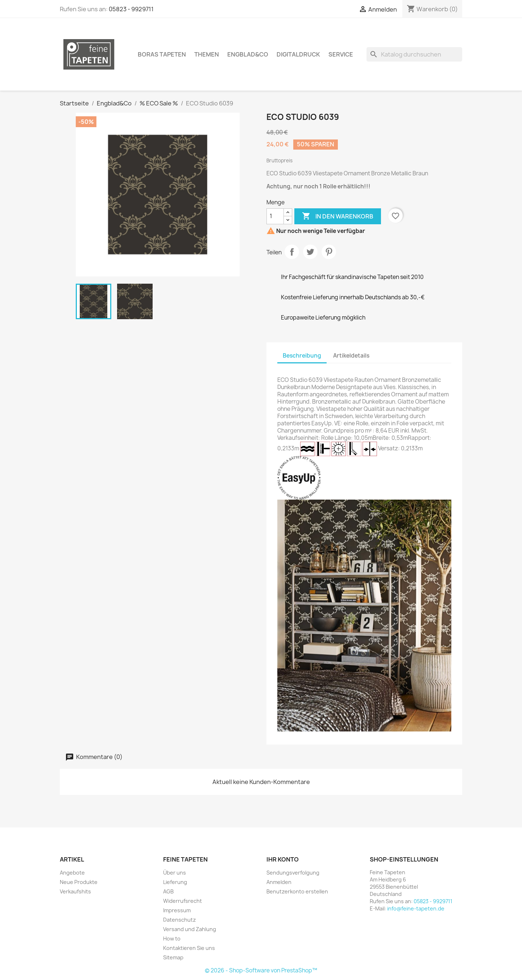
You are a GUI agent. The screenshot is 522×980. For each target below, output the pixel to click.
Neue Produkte (79, 882)
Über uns (175, 873)
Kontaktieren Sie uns (189, 948)
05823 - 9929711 (131, 9)
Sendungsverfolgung (293, 873)
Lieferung (175, 882)
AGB (168, 891)
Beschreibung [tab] (302, 356)
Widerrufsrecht (183, 901)
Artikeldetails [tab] (351, 356)
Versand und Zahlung (190, 929)
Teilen (292, 252)
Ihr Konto (283, 859)
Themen (207, 54)
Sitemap (173, 957)
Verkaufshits (75, 891)
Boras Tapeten (162, 54)
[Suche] (414, 54)
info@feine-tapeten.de (416, 908)
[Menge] (275, 216)
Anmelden (279, 882)
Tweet (310, 252)
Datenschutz (179, 920)
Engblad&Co (248, 54)
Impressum (177, 910)
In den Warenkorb (338, 216)
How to (172, 939)
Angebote (72, 873)
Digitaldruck (298, 54)
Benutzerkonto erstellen (297, 891)
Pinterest (329, 252)
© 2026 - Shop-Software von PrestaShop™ (261, 970)
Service (341, 54)
